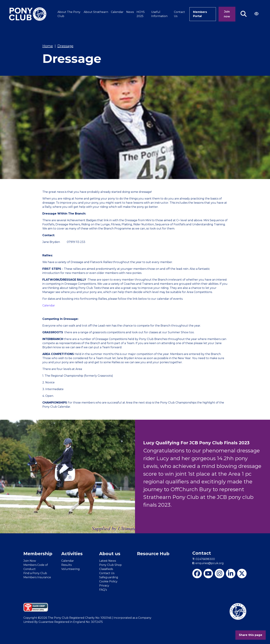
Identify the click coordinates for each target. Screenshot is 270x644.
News (130, 12)
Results (66, 565)
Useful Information (159, 14)
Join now (227, 14)
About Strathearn (96, 12)
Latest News (108, 561)
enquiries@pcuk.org (208, 563)
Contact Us (179, 14)
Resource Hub (153, 554)
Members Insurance (37, 577)
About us (110, 554)
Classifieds (106, 569)
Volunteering (71, 569)
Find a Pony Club (35, 573)
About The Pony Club (69, 14)
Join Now (30, 561)
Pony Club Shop (110, 565)
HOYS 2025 (141, 14)
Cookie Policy (108, 581)
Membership (38, 554)
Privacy (104, 586)
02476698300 (204, 559)
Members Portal (200, 14)
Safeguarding (109, 577)
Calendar (117, 12)
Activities (72, 554)
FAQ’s (103, 590)
